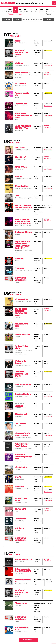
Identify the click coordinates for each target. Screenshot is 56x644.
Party (16, 86)
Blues (30, 75)
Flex (36, 186)
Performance (24, 106)
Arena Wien (38, 196)
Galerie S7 (38, 126)
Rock (30, 250)
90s (20, 271)
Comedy (24, 210)
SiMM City (38, 148)
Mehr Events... (28, 640)
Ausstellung (19, 130)
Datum (49, 19)
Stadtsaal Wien (37, 478)
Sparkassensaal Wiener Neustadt (40, 605)
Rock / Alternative (26, 351)
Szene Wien (38, 63)
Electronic (24, 150)
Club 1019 (37, 73)
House (24, 86)
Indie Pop (23, 43)
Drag (29, 210)
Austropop (24, 438)
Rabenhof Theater (38, 52)
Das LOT (37, 444)
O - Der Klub (37, 310)
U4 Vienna (38, 84)
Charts (24, 271)
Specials (17, 210)
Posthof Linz (37, 301)
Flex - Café (38, 414)
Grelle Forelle (37, 42)
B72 (36, 177)
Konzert (17, 43)
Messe (17, 282)
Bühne (17, 57)
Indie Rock (24, 503)
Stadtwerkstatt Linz (39, 581)
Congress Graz (37, 629)
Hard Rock (24, 584)
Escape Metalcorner (38, 520)
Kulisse (37, 93)
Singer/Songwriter (26, 179)
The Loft (37, 157)
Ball (20, 605)
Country (23, 160)
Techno (29, 226)
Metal (22, 169)
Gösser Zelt (38, 114)
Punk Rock (24, 250)
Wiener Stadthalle (38, 105)
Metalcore (28, 366)
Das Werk (38, 424)
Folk (31, 198)
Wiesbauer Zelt (38, 233)
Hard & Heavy (25, 65)
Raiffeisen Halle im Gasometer (38, 489)
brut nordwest (38, 221)
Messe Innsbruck (38, 279)
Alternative (24, 75)
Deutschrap (24, 396)
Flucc (36, 404)
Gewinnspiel (48, 66)
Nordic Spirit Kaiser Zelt (38, 337)
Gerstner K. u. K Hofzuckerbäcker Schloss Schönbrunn (40, 209)
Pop (20, 86)
